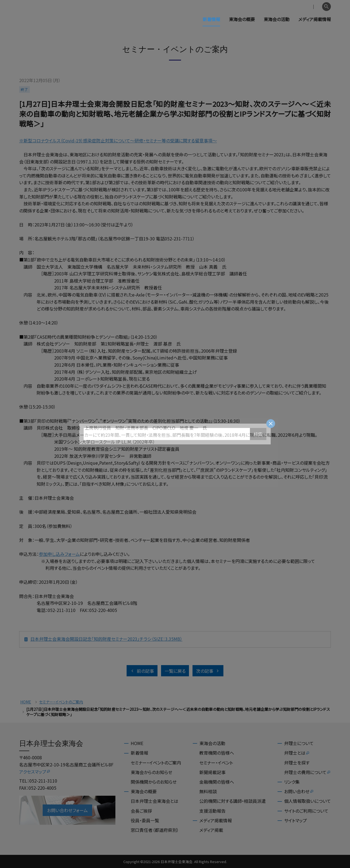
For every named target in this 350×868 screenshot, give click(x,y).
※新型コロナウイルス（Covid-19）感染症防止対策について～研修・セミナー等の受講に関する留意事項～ (118, 140)
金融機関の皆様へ (217, 782)
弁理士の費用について (307, 772)
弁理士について (299, 743)
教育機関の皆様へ (217, 753)
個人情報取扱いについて (307, 801)
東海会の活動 (277, 19)
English (312, 7)
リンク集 (292, 782)
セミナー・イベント (216, 763)
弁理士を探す (297, 763)
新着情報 (211, 19)
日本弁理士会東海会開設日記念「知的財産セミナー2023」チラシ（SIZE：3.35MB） (103, 639)
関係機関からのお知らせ (154, 782)
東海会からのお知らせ (151, 772)
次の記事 (208, 671)
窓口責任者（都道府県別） (155, 830)
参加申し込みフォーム (59, 554)
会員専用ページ (285, 7)
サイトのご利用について (306, 811)
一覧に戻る (175, 671)
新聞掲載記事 (212, 772)
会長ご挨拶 (141, 811)
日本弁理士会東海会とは (154, 801)
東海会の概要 (242, 19)
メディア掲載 (211, 830)
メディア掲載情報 (315, 19)
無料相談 (208, 791)
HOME (26, 702)
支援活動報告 (212, 811)
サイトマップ (295, 820)
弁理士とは (297, 753)
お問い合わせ (299, 791)
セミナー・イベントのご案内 (61, 702)
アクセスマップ (35, 772)
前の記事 (142, 671)
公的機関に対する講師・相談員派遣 (233, 801)
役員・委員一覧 (145, 820)
